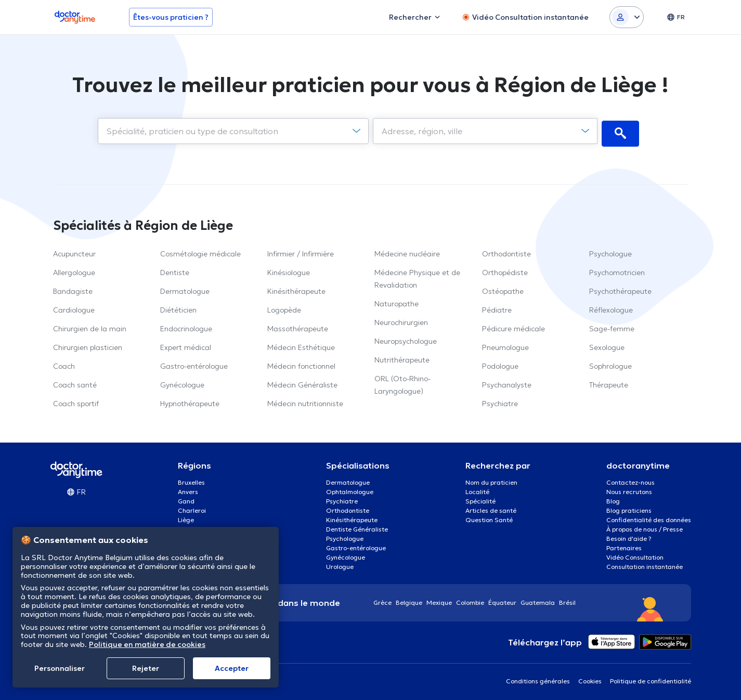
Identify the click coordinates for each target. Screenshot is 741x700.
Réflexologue (611, 307)
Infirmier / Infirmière (301, 251)
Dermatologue (185, 289)
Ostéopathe (503, 289)
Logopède (284, 307)
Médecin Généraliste (302, 382)
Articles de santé (491, 508)
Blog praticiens (629, 508)
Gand (186, 498)
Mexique (439, 600)
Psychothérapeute (620, 289)
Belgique (409, 600)
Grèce (382, 600)
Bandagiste (73, 289)
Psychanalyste (507, 382)
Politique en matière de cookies (147, 644)
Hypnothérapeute (190, 401)
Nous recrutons (629, 489)
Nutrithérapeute (402, 357)
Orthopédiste (505, 270)
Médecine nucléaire (407, 251)
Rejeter (146, 668)
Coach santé (75, 382)
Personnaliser (60, 668)
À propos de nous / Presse (645, 527)
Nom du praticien (491, 480)
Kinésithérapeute (296, 289)
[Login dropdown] (627, 17)
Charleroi (192, 508)
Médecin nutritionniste (305, 401)
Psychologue (610, 251)
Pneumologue (505, 345)
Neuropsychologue (406, 339)
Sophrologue (610, 364)
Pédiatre (497, 307)
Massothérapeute (298, 326)
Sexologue (607, 345)
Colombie (470, 600)
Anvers (188, 489)
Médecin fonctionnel (301, 364)
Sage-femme (612, 326)
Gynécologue (182, 382)
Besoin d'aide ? (629, 536)
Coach (64, 364)
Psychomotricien (617, 270)
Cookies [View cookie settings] (590, 678)
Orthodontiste (506, 251)
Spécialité (480, 498)
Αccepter (232, 668)
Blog (613, 498)
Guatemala (538, 600)
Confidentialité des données (649, 517)
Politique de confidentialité (651, 678)
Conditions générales (538, 678)
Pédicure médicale (513, 326)
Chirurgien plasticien (88, 345)
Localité (477, 489)
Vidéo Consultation (635, 555)
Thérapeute (609, 382)
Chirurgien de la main (90, 326)
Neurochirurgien (401, 320)
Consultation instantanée (645, 564)
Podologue (500, 364)
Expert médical (186, 345)
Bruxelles (191, 480)
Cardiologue (74, 307)
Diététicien (178, 307)
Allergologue (74, 270)
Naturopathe (396, 301)
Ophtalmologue (350, 489)
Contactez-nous (630, 480)
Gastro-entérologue (194, 364)
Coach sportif (76, 401)
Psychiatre (500, 401)
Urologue (340, 564)
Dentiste (175, 270)
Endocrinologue (186, 326)
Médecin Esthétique (301, 345)
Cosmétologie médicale (200, 251)
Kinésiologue (289, 270)
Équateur (502, 600)
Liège (186, 517)
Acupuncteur (74, 251)
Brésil (567, 600)
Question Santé (489, 517)
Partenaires (624, 545)
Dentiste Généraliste (357, 527)
